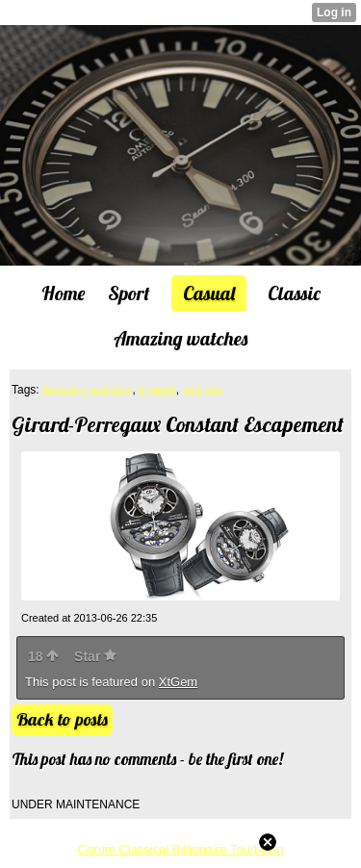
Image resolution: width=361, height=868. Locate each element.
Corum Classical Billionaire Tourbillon (181, 849)
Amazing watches (87, 390)
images (157, 390)
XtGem (178, 682)
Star (95, 656)
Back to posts (62, 719)
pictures (202, 390)
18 (43, 656)
